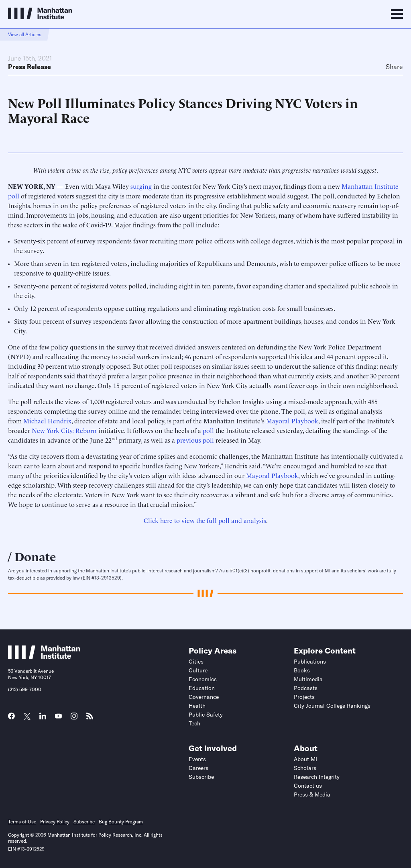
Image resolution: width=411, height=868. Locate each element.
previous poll (195, 440)
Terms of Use (22, 822)
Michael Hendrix (47, 421)
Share (394, 67)
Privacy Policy (55, 822)
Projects (304, 697)
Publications (310, 662)
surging (141, 186)
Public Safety (206, 715)
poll (208, 430)
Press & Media (312, 794)
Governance (204, 697)
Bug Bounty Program (121, 822)
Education (202, 688)
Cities (196, 662)
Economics (203, 679)
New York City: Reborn (64, 430)
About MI (305, 759)
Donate (35, 556)
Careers (198, 768)
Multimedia (308, 679)
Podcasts (306, 688)
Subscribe (201, 777)
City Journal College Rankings (332, 706)
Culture (198, 670)
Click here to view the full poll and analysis (205, 520)
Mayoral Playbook (292, 421)
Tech (194, 723)
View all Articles (25, 34)
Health (197, 706)
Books (302, 670)
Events (197, 759)
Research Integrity (317, 777)
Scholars (305, 768)
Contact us (308, 786)
